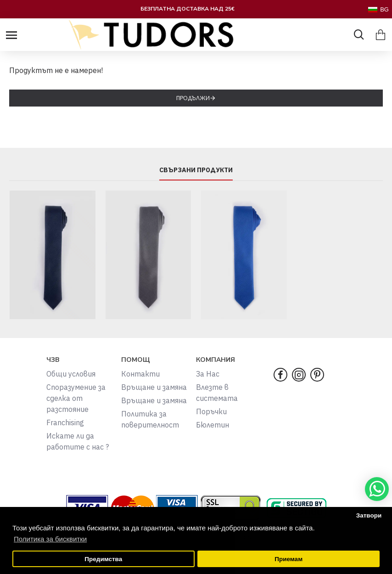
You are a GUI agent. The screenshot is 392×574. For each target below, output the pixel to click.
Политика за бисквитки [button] (50, 539)
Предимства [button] (103, 559)
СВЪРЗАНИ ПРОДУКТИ (196, 170)
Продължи (193, 98)
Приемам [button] (288, 559)
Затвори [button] (369, 515)
